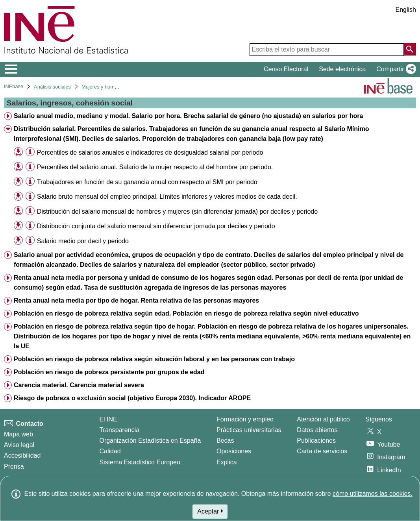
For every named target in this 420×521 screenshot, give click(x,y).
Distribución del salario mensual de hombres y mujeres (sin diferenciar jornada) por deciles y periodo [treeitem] (177, 212)
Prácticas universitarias (249, 430)
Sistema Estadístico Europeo (140, 462)
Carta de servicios (322, 451)
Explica (227, 462)
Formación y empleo (245, 419)
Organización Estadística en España (150, 441)
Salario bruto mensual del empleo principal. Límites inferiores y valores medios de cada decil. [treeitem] (167, 197)
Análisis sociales (52, 87)
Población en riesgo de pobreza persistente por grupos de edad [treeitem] (109, 372)
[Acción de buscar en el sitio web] (410, 49)
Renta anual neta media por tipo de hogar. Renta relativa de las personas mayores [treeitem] (136, 300)
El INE (108, 419)
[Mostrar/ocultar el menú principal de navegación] (11, 69)
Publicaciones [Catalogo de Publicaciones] (316, 441)
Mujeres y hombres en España (116, 87)
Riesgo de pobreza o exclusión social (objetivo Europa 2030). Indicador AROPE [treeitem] (132, 398)
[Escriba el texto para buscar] (327, 50)
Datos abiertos (317, 430)
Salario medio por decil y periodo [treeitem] (83, 241)
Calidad (110, 451)
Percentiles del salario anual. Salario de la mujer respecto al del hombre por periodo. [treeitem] (155, 167)
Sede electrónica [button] (342, 69)
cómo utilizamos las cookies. (373, 494)
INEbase (14, 86)
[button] (395, 69)
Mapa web (19, 434)
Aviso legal (19, 445)
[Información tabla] (30, 152)
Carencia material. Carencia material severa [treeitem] (79, 385)
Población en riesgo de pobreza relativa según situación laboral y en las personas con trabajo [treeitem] (154, 359)
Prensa (14, 466)
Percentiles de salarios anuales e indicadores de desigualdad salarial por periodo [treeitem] (150, 152)
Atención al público (323, 419)
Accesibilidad (22, 455)
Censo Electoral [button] (286, 69)
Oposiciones (234, 451)
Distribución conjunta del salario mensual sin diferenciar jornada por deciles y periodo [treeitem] (156, 226)
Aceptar (210, 511)
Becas (225, 441)
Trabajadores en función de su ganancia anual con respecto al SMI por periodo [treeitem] (147, 182)
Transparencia (119, 430)
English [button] (406, 10)
